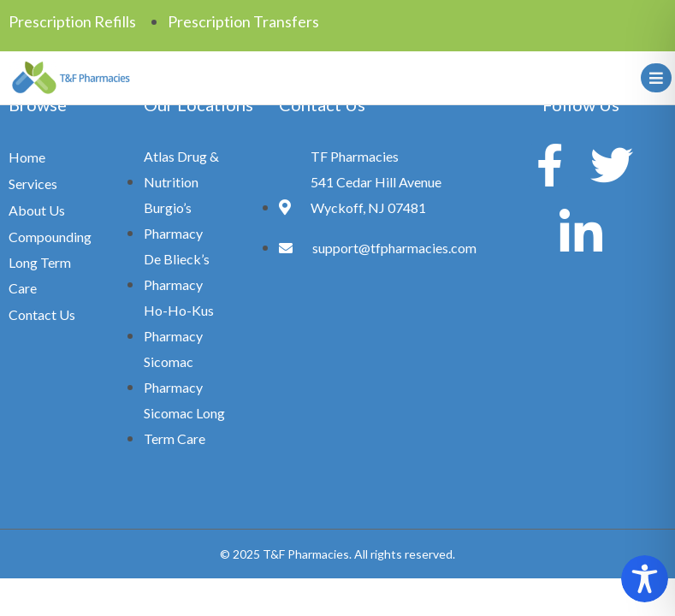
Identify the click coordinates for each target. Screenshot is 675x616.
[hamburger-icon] (653, 78)
